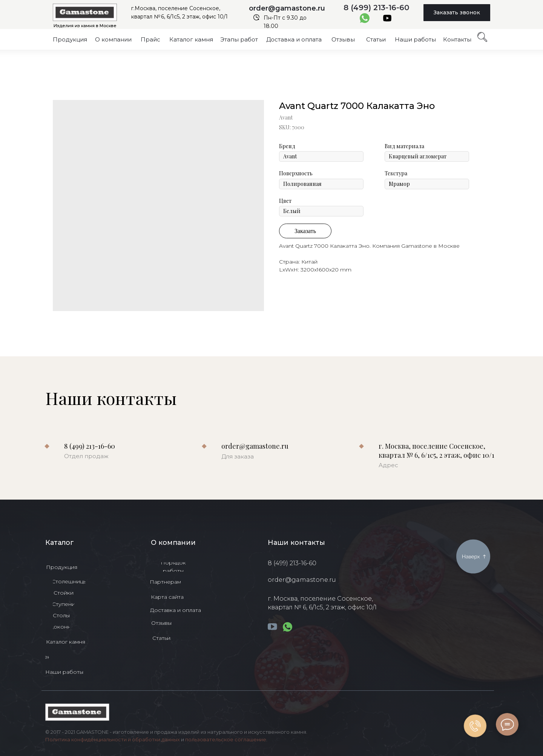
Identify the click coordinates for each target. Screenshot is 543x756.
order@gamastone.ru (287, 8)
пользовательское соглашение (226, 739)
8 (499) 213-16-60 (376, 8)
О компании (173, 543)
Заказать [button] (305, 231)
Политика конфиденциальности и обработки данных (113, 739)
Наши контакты (296, 543)
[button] (457, 13)
